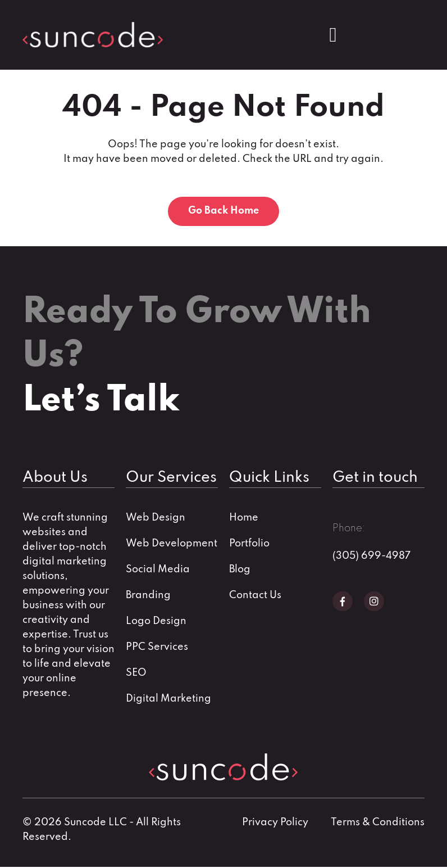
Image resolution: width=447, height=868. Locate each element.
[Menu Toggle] (333, 35)
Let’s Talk (101, 402)
